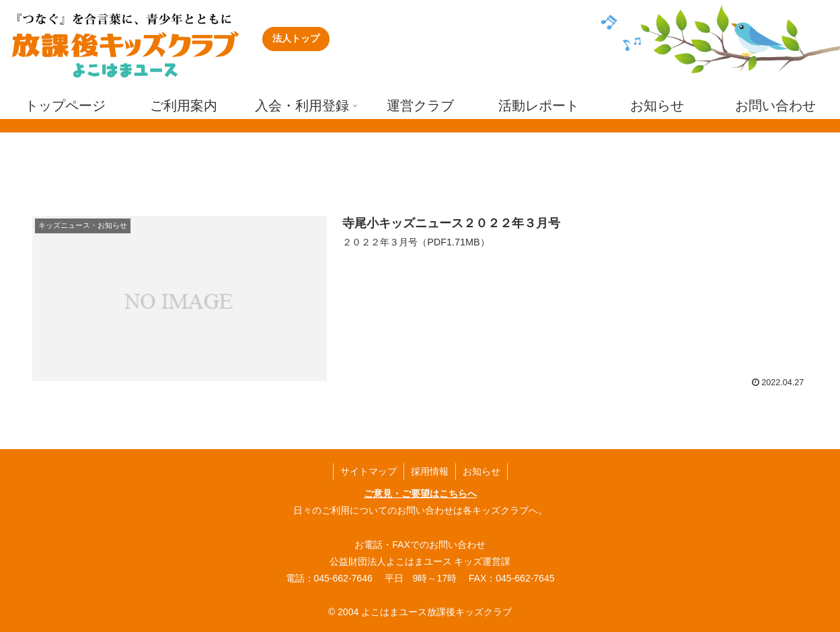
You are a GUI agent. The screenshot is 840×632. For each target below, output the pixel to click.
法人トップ (296, 38)
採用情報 (430, 471)
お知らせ (482, 471)
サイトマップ (369, 471)
